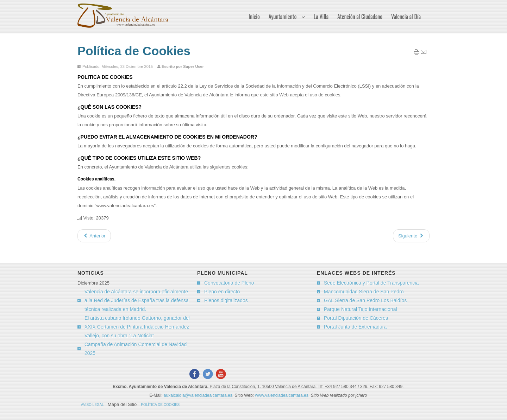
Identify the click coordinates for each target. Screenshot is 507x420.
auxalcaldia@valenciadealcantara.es (198, 395)
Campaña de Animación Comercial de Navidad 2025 (136, 349)
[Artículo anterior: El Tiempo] (94, 236)
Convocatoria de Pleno (229, 283)
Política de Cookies (134, 51)
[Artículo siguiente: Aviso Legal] (411, 236)
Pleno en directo (222, 292)
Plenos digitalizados (226, 300)
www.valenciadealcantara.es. (283, 395)
